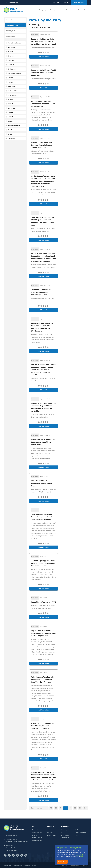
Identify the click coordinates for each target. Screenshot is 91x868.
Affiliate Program (37, 840)
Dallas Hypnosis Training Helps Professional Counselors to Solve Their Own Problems (43, 680)
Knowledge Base (66, 830)
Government (12, 87)
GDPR (82, 856)
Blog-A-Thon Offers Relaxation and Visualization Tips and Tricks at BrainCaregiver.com (43, 633)
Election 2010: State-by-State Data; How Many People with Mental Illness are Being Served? (43, 42)
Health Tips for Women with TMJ (43, 602)
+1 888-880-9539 (11, 3)
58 (56, 808)
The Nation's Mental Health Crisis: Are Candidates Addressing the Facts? (41, 292)
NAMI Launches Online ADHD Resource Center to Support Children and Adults (42, 145)
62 (75, 808)
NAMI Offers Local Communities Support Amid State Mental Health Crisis (43, 442)
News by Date (11, 31)
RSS (62, 833)
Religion (10, 121)
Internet (10, 104)
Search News (11, 36)
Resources (65, 826)
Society (10, 130)
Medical (10, 117)
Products (36, 826)
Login (66, 3)
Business (11, 52)
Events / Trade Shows (14, 73)
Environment (12, 69)
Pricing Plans (36, 830)
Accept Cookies (62, 862)
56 (46, 808)
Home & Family (12, 91)
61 (70, 808)
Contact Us (82, 10)
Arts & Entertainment (14, 43)
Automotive (11, 47)
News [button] (60, 10)
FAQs (77, 835)
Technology (12, 139)
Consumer (11, 60)
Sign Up (56, 3)
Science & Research (14, 126)
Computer (11, 56)
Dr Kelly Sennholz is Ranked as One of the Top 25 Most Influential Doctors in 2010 (42, 726)
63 (80, 808)
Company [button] (43, 10)
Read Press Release (44, 57)
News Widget (65, 835)
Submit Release (79, 3)
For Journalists (65, 838)
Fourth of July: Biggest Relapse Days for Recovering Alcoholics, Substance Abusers (43, 563)
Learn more (80, 854)
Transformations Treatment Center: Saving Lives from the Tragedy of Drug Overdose (42, 517)
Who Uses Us (51, 833)
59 (61, 808)
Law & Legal (11, 108)
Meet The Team (51, 835)
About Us (49, 830)
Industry (10, 100)
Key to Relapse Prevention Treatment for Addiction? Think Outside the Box (43, 104)
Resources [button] (70, 10)
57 (51, 808)
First (32, 808)
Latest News (10, 20)
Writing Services (37, 838)
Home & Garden (13, 95)
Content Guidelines (81, 833)
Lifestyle (10, 113)
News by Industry (12, 25)
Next (85, 808)
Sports (10, 134)
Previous (40, 808)
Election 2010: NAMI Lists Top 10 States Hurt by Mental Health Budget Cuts (43, 73)
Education (11, 65)
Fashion (10, 82)
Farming (10, 78)
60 (66, 808)
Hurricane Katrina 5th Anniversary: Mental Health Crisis (41, 483)
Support (78, 826)
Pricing (53, 10)
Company (50, 826)
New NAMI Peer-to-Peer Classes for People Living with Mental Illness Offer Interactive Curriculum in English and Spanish (43, 370)
